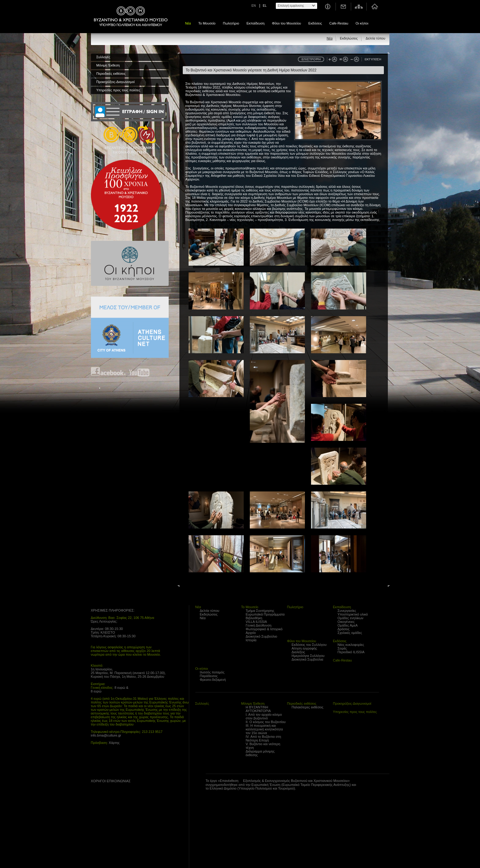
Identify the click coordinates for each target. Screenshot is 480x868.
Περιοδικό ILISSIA (351, 652)
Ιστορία (251, 640)
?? (100, 793)
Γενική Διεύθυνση (259, 625)
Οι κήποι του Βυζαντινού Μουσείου (130, 263)
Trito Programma (109, 823)
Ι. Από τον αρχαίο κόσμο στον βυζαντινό (264, 716)
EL (265, 6)
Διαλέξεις (298, 652)
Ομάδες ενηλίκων (351, 618)
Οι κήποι (362, 23)
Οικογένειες (346, 622)
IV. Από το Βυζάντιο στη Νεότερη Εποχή (264, 738)
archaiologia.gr (95, 838)
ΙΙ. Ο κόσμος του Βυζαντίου (266, 722)
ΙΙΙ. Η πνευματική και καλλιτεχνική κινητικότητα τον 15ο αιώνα (264, 729)
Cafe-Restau (339, 23)
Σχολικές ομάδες (350, 633)
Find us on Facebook (109, 372)
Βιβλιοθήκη (254, 618)
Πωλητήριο (231, 23)
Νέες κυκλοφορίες (351, 645)
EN (254, 6)
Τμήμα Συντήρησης (260, 611)
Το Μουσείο (207, 23)
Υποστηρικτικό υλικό (353, 614)
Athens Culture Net (130, 327)
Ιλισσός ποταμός (212, 672)
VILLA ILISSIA (257, 622)
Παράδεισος (209, 676)
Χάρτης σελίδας (359, 7)
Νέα (188, 23)
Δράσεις (344, 629)
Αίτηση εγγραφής (304, 648)
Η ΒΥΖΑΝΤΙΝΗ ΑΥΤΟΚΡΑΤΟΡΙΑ (258, 709)
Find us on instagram (157, 372)
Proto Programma (109, 806)
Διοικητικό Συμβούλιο (262, 636)
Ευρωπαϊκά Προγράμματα (265, 614)
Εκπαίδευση (255, 23)
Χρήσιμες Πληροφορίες (327, 7)
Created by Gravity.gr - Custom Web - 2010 (118, 864)
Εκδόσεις (315, 23)
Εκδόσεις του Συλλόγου (309, 645)
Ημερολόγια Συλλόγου (308, 656)
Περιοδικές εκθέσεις (111, 74)
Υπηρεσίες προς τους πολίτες (118, 90)
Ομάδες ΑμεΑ (348, 625)
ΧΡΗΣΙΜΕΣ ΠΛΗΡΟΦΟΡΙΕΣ (112, 610)
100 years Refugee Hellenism (126, 195)
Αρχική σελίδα (375, 7)
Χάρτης (114, 743)
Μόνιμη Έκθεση (108, 65)
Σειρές (342, 648)
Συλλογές (103, 57)
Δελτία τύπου (376, 38)
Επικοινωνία (343, 7)
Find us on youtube (139, 372)
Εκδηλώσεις (349, 38)
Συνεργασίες (347, 611)
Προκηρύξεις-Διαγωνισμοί (116, 82)
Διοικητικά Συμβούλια (307, 659)
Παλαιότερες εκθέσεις (308, 707)
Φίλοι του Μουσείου (286, 23)
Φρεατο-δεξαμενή (213, 680)
